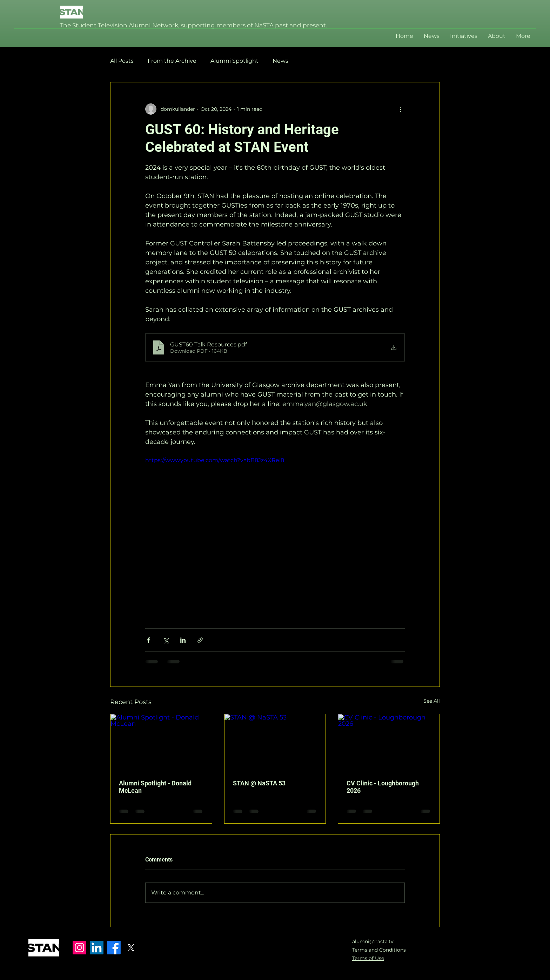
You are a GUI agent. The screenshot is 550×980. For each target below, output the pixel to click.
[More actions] (401, 109)
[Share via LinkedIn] (183, 640)
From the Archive (172, 61)
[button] (464, 36)
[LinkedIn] (97, 948)
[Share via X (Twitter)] (166, 640)
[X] (131, 948)
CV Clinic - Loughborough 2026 (383, 787)
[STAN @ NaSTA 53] (275, 743)
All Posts (122, 61)
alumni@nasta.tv (373, 941)
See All (432, 701)
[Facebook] (114, 948)
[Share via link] (200, 640)
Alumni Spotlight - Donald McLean (155, 787)
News (280, 61)
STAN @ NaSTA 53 (259, 783)
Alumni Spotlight (234, 61)
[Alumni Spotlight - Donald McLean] (161, 743)
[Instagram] (79, 948)
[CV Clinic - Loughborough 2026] (389, 743)
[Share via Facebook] (149, 640)
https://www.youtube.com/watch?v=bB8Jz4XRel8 (215, 460)
